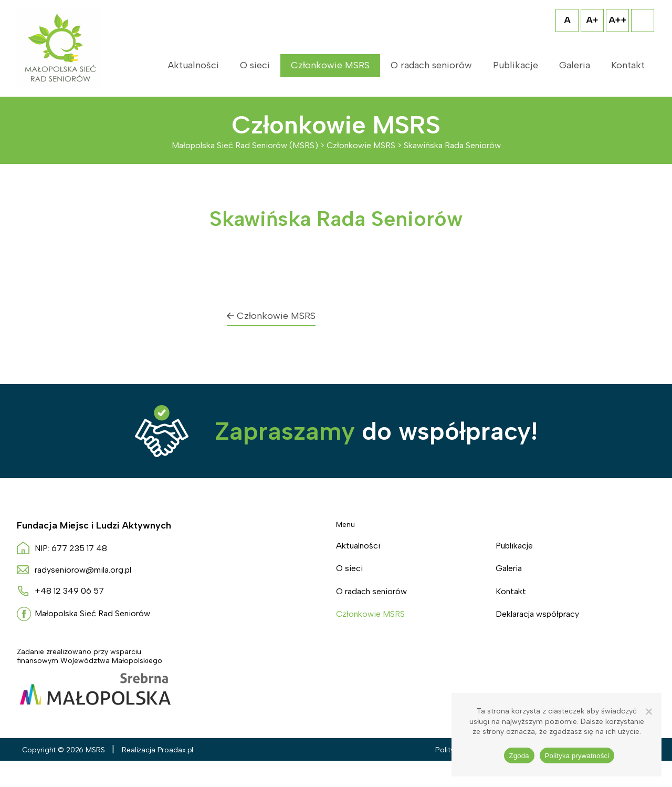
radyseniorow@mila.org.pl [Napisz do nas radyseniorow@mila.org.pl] (83, 570)
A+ (592, 20)
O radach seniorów (431, 65)
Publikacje (516, 65)
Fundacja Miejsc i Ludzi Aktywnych (94, 525)
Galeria (575, 65)
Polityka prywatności (577, 756)
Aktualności (193, 65)
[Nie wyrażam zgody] (648, 711)
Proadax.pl (176, 750)
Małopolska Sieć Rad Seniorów (92, 613)
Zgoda (519, 756)
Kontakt (628, 65)
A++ (618, 20)
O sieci (255, 65)
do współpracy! (376, 431)
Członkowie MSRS (330, 65)
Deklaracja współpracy (537, 614)
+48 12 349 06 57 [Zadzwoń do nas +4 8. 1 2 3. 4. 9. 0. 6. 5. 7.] (69, 591)
